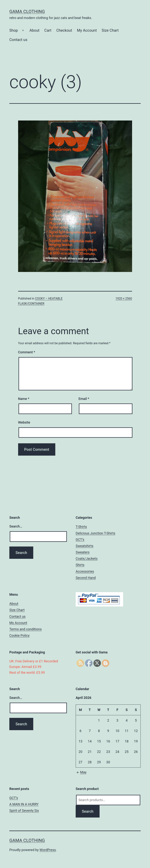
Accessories (85, 571)
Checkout (64, 30)
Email (84, 399)
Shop (14, 30)
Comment (27, 352)
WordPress (48, 850)
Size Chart (110, 30)
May (81, 772)
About (34, 30)
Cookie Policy (19, 635)
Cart (48, 30)
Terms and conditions (25, 629)
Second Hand (86, 578)
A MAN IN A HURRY (24, 804)
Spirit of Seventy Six (24, 811)
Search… (16, 526)
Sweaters (83, 552)
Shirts (80, 565)
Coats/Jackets (87, 559)
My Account (87, 30)
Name (24, 399)
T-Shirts (81, 527)
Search (88, 811)
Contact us (18, 40)
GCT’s (80, 540)
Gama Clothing (27, 12)
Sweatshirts (85, 546)
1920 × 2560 (124, 298)
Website (24, 422)
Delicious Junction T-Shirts (95, 533)
